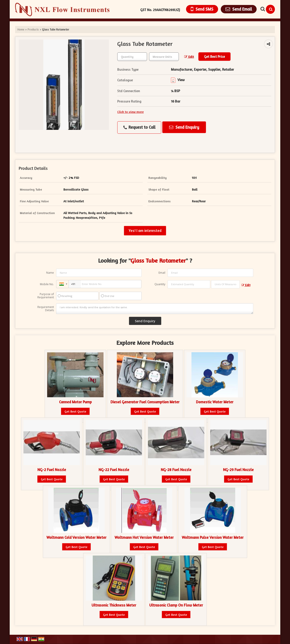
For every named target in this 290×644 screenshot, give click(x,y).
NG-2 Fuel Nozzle (52, 470)
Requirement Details (46, 309)
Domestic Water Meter (215, 402)
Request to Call (139, 127)
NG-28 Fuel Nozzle (176, 470)
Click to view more (130, 112)
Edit (189, 57)
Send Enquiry (184, 127)
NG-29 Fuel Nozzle (238, 470)
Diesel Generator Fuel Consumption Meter (145, 402)
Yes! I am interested (145, 231)
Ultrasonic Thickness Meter (114, 605)
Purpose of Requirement (46, 296)
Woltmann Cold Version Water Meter (76, 537)
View (178, 80)
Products (33, 29)
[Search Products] (262, 9)
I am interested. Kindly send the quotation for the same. (155, 309)
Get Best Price (214, 57)
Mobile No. (47, 284)
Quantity (160, 284)
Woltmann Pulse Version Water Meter (213, 537)
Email (162, 273)
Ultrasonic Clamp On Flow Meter (176, 605)
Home (21, 29)
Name (50, 273)
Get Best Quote (75, 411)
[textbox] (164, 57)
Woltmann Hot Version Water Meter (144, 537)
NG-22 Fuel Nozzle (114, 470)
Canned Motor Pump (75, 402)
